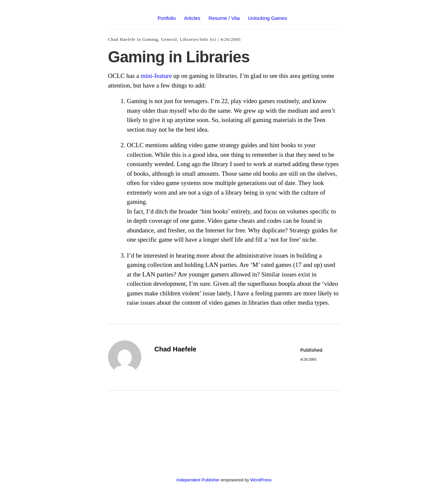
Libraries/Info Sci (198, 39)
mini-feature (156, 76)
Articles (192, 18)
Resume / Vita (224, 18)
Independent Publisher (198, 480)
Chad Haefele (122, 39)
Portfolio (167, 18)
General (169, 39)
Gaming (150, 39)
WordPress (261, 480)
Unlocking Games (268, 18)
